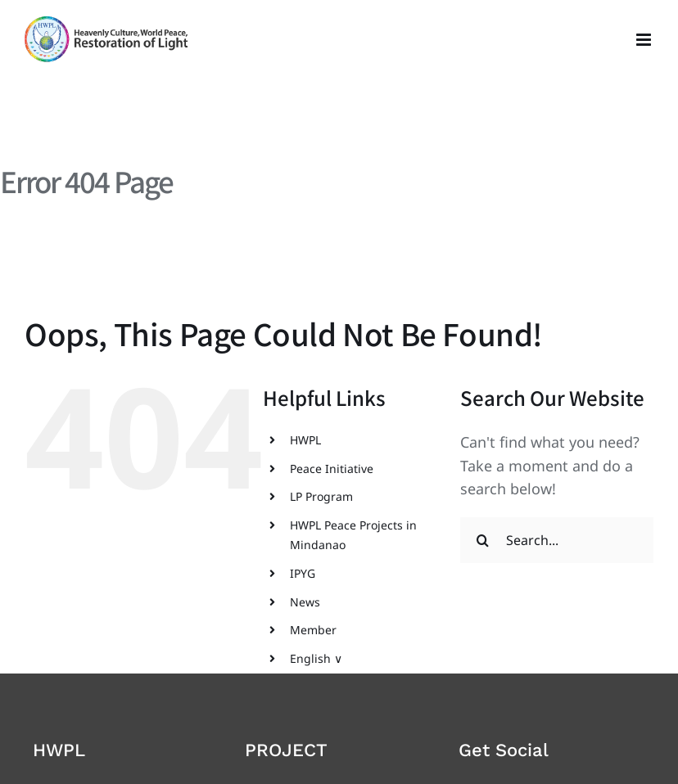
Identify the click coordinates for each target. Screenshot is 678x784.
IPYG (303, 573)
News (305, 602)
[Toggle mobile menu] (645, 40)
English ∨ (316, 658)
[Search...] (557, 540)
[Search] (483, 540)
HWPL (305, 440)
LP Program (321, 496)
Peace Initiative (332, 469)
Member (313, 630)
